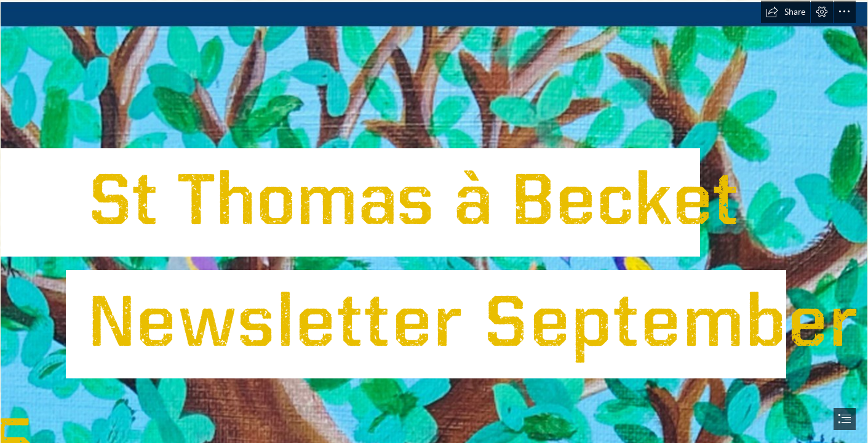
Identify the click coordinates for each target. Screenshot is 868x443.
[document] (434, 221)
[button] (786, 12)
